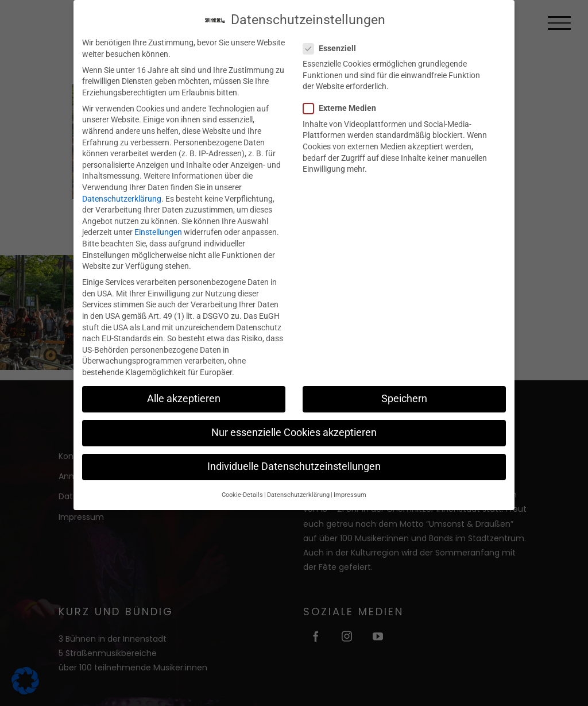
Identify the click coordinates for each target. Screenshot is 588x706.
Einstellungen (158, 220)
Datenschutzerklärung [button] (298, 482)
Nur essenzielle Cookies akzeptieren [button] (294, 420)
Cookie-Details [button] (242, 482)
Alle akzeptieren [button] (184, 386)
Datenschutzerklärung (122, 186)
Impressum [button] (350, 482)
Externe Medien (344, 96)
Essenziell (334, 36)
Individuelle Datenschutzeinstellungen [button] (294, 454)
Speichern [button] (404, 386)
